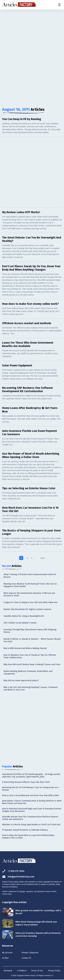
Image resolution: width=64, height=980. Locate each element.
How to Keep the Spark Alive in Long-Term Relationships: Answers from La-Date (28, 837)
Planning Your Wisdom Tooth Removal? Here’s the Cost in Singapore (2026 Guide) (30, 585)
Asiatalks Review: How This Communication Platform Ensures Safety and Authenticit (30, 818)
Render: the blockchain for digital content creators (27, 609)
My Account (7, 953)
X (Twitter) (22, 971)
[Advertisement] (32, 44)
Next (43, 558)
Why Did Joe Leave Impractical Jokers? (21, 681)
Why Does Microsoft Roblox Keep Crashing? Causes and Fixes (32, 664)
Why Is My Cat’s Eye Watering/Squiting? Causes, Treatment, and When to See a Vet (31, 689)
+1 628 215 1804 (13, 871)
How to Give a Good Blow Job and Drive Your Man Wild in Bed (30, 795)
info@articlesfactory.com (18, 877)
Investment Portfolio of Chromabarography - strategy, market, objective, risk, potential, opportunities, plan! (31, 775)
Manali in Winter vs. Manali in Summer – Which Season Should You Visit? (32, 640)
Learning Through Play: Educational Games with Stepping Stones (30, 631)
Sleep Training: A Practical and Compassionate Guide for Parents (30, 576)
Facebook (8, 971)
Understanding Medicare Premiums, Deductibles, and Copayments (28, 672)
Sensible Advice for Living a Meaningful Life (24, 616)
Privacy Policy (54, 971)
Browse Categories (30, 953)
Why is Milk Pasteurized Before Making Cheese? (25, 648)
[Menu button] (59, 5)
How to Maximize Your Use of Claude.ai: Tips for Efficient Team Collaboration (30, 656)
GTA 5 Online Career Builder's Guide (20, 623)
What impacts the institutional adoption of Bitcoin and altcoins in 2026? (29, 594)
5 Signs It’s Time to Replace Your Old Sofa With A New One (30, 602)
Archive (5, 958)
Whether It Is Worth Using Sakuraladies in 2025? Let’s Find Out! (31, 825)
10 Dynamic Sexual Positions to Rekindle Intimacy (25, 830)
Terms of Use (37, 971)
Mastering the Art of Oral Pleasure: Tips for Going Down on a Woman (30, 789)
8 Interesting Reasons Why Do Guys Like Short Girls (26, 782)
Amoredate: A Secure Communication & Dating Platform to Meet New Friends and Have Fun (32, 802)
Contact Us (26, 958)
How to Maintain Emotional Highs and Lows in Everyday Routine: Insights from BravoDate (32, 810)
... (36, 558)
